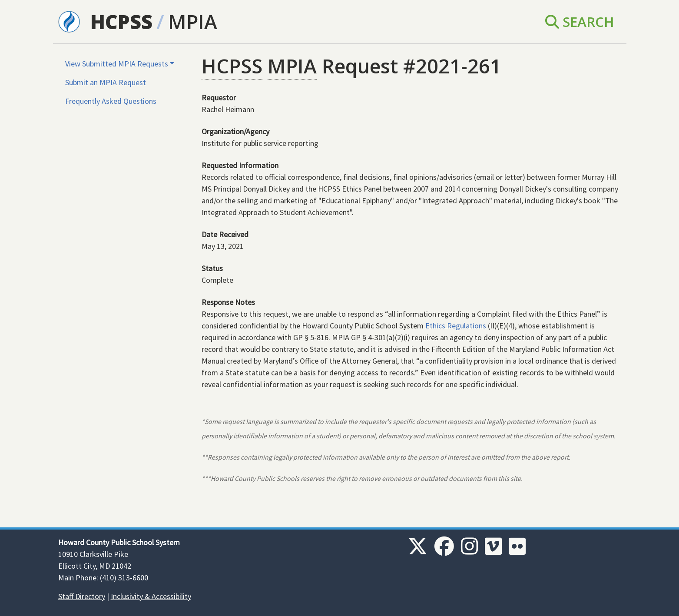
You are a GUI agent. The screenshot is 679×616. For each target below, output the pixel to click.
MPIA (193, 22)
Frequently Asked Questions (111, 101)
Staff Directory (82, 596)
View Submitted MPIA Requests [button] (117, 64)
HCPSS (121, 22)
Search (580, 22)
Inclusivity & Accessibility (151, 596)
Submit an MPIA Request (106, 82)
